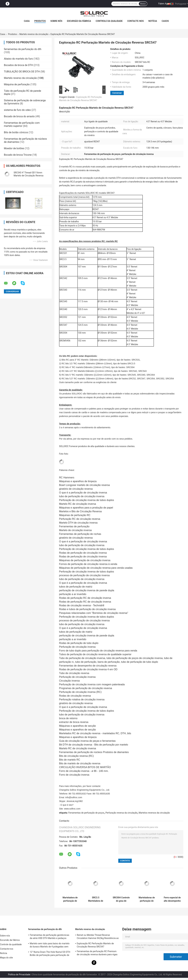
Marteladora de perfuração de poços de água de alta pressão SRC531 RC (70, 899)
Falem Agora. (165, 4)
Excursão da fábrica (79, 21)
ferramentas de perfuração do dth (23, 49)
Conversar (117, 93)
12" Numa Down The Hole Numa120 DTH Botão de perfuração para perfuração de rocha (50, 954)
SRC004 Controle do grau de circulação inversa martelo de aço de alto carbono (121, 899)
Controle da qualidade (109, 21)
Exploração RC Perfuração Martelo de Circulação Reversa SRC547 (95, 945)
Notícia (153, 21)
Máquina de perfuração (17, 84)
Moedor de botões (14, 148)
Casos (165, 21)
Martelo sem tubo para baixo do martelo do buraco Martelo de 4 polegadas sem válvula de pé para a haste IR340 (50, 946)
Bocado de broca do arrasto (19, 116)
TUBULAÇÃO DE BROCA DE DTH (22, 72)
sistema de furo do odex (17, 110)
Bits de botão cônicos (16, 132)
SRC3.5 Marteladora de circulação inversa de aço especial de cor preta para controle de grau (96, 899)
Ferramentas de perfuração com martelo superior (22, 124)
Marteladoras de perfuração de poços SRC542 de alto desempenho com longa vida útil (147, 899)
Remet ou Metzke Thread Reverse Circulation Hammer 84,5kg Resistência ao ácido (98, 937)
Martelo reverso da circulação (34, 34)
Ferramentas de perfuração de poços (86, 813)
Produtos (40, 21)
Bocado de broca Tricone (18, 155)
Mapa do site (6, 958)
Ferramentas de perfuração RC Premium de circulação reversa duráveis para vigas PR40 (97, 953)
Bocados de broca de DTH (18, 65)
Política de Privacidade (19, 975)
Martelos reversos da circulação (154, 813)
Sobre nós (56, 21)
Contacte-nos (135, 21)
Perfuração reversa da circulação (121, 813)
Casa (27, 21)
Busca (143, 4)
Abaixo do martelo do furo (18, 59)
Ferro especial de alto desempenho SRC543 (172, 899)
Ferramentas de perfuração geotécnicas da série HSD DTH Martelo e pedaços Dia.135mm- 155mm (50, 937)
